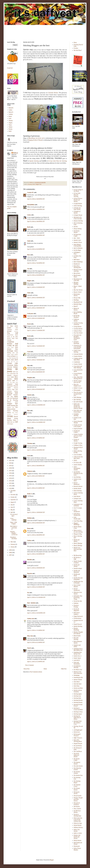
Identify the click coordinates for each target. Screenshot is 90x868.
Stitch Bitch (77, 682)
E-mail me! (10, 68)
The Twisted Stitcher (77, 789)
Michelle (29, 560)
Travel (9, 411)
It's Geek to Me (78, 463)
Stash (9, 405)
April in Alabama (78, 248)
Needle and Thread (77, 566)
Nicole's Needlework (77, 590)
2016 (11, 473)
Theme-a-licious (11, 409)
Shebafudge (77, 675)
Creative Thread (78, 364)
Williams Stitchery (78, 827)
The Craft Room (78, 751)
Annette (29, 395)
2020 (11, 463)
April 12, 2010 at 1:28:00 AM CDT (36, 512)
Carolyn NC (30, 192)
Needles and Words (77, 575)
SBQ (12, 397)
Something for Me (78, 677)
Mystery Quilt (11, 381)
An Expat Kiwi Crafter (77, 235)
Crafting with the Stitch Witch (78, 359)
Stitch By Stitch (78, 684)
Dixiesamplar (77, 390)
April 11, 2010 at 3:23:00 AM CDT (36, 287)
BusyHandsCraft (78, 302)
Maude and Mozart (77, 541)
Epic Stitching (77, 400)
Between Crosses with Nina (78, 270)
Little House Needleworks (77, 515)
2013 (11, 481)
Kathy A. (30, 494)
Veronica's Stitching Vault (77, 815)
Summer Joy (11, 407)
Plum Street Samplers (77, 613)
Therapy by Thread (77, 793)
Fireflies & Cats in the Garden (78, 426)
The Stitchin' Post (78, 775)
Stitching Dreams (78, 702)
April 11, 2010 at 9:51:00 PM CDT (36, 488)
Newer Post (27, 669)
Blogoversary (10, 335)
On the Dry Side (78, 601)
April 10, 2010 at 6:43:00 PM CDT (36, 249)
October (13, 497)
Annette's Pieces (78, 242)
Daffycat (32, 183)
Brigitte (29, 281)
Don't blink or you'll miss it (14, 528)
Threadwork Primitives (77, 804)
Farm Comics (14, 354)
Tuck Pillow (15, 413)
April (12, 512)
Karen (29, 336)
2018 (11, 468)
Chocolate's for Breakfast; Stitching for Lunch (78, 337)
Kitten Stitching (78, 491)
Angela (11, 123)
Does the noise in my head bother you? (78, 394)
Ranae (29, 528)
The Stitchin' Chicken (77, 772)
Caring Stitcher (78, 327)
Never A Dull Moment (77, 586)
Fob (17, 358)
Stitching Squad (78, 714)
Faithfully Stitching (76, 415)
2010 (11, 488)
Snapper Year (38, 184)
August (12, 502)
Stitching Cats (77, 696)
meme (12, 377)
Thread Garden (78, 796)
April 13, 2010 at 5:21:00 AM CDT (36, 587)
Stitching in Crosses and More (78, 709)
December (13, 491)
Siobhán (29, 518)
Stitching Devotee (78, 700)
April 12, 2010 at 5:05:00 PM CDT (36, 554)
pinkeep (16, 391)
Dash (16, 347)
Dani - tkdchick (31, 603)
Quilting (10, 393)
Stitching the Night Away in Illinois (77, 718)
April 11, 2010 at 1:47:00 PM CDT (36, 438)
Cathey (11, 110)
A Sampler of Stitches (77, 212)
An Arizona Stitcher (77, 232)
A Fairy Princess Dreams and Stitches (78, 200)
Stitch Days (77, 686)
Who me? (13, 422)
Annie (29, 241)
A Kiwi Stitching (78, 206)
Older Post (64, 669)
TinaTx (29, 648)
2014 (11, 478)
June (12, 507)
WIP (16, 422)
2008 (11, 553)
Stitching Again (78, 694)
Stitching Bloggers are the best (14, 533)
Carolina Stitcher (78, 329)
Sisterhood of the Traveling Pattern (12, 400)
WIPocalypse (10, 424)
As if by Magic (77, 250)
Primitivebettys (78, 618)
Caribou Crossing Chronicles (78, 324)
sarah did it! (77, 660)
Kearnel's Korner (78, 486)
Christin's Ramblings (76, 342)
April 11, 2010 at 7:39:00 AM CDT (36, 360)
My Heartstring (78, 555)
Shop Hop (10, 398)
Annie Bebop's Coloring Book (77, 245)
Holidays (16, 367)
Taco (17, 407)
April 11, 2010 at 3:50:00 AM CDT (36, 298)
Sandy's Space (77, 658)
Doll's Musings (78, 397)
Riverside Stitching (76, 639)
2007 (11, 555)
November (13, 495)
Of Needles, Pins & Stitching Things (78, 598)
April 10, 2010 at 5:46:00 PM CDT (36, 221)
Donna (29, 428)
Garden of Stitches (76, 440)
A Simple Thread (78, 215)
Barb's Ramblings (78, 262)
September (13, 500)
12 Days (10, 326)
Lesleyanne (30, 314)
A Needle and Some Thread (77, 209)
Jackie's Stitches (78, 465)
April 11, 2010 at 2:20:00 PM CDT (36, 450)
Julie (28, 303)
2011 (10, 486)
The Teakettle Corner (77, 786)
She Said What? (78, 50)
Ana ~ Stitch (77, 238)
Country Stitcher (78, 356)
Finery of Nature (11, 356)
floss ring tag (12, 358)
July (12, 505)
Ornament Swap (12, 384)
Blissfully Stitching (76, 283)
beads (17, 330)
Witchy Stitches (78, 841)
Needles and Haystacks (77, 571)
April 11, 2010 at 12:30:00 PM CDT (36, 405)
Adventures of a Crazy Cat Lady (78, 218)
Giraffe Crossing (78, 443)
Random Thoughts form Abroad (78, 633)
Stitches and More (78, 688)
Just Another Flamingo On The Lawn (78, 473)
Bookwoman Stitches (77, 295)
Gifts (16, 363)
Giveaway (30, 184)
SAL (8, 397)
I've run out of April (14, 515)
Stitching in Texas (78, 712)
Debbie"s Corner (78, 388)
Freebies (76, 48)
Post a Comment (30, 665)
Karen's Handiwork (77, 484)
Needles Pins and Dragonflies (78, 579)
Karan (29, 324)
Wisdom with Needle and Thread (77, 837)
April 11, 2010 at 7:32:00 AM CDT (36, 346)
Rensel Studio (77, 636)
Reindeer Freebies (12, 395)
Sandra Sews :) (78, 656)
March (12, 542)
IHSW (14, 372)
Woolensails (77, 846)
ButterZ (76, 306)
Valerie (11, 127)
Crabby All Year (12, 346)
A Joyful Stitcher (78, 204)
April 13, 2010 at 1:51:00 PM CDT (36, 630)
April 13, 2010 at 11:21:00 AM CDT (36, 597)
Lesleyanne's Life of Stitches (78, 505)
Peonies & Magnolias (76, 610)
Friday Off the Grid (12, 362)
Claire (29, 293)
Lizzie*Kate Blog (78, 521)
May (12, 510)
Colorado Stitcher (78, 354)
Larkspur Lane (77, 499)
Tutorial (16, 417)
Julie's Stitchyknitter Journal (77, 468)
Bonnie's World (78, 292)
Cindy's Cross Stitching (77, 351)
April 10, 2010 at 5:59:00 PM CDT (36, 235)
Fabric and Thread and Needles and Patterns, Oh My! (78, 406)
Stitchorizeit (77, 732)
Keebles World (77, 489)
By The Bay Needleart (77, 316)
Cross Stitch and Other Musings (78, 367)
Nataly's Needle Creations (78, 562)
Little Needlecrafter (77, 518)
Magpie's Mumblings (77, 524)
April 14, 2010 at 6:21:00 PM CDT (36, 642)
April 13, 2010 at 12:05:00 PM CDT (36, 613)
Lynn (29, 456)
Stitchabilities (31, 205)
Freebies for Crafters (77, 432)
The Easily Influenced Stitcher (76, 755)
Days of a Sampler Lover (77, 385)
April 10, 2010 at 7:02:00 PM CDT (36, 263)
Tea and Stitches (78, 746)
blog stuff (12, 333)
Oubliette (76, 603)
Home (45, 669)
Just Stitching (77, 477)
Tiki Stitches (77, 807)
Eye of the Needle (78, 402)
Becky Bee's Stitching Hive (77, 267)
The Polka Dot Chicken (77, 769)
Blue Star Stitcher (78, 290)
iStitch (75, 460)
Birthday (9, 331)
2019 (11, 466)
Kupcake (30, 573)
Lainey (29, 215)
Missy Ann (30, 636)
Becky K (11, 112)
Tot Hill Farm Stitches (77, 812)
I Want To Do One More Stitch (78, 458)
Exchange (10, 351)
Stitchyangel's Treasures (77, 735)
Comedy (9, 340)
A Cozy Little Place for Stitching (77, 195)
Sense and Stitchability (77, 663)
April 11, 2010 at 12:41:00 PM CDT (36, 422)
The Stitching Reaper (77, 782)
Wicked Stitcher (78, 825)
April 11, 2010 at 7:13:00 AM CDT (36, 330)
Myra (29, 255)
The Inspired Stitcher (77, 763)
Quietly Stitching (78, 626)
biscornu (16, 331)
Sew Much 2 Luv (78, 670)
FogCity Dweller (78, 429)
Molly (16, 379)
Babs (29, 411)
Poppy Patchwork (78, 616)
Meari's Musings (78, 543)
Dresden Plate (12, 349)
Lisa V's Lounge (78, 508)
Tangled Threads (78, 744)
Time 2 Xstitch (77, 809)
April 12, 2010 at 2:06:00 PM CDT (36, 535)
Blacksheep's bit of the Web (78, 280)
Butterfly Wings (78, 304)
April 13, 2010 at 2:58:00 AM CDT (36, 568)
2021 (11, 460)
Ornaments (10, 386)
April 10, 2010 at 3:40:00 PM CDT (36, 199)
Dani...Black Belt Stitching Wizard (78, 378)
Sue (28, 593)
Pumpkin (30, 378)
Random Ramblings (76, 629)
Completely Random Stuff (12, 343)
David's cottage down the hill (78, 382)
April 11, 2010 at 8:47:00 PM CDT (36, 476)
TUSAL (10, 416)
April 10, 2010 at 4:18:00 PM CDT (36, 209)
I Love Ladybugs (13, 519)
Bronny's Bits (77, 298)
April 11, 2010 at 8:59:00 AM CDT (36, 389)
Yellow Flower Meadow (77, 849)
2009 (11, 550)
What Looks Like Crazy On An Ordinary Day (78, 820)
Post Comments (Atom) (36, 672)
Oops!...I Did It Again (14, 523)
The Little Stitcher (78, 766)
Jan (28, 269)
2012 (11, 483)
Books (16, 335)
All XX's (76, 227)
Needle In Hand (78, 568)
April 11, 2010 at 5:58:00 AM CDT (36, 308)
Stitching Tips (14, 406)
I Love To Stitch (78, 455)
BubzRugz (76, 300)
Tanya (10, 125)
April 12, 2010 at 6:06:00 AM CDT (36, 523)
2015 (11, 476)
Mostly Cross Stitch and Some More (78, 549)
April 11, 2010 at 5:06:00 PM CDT (36, 466)
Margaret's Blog (78, 534)
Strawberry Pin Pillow (14, 538)
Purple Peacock (78, 624)
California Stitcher (76, 320)
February (13, 544)
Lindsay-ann (31, 619)
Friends (9, 363)
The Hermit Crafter (77, 760)
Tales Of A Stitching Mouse (78, 741)
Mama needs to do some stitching (78, 531)
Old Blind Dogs (14, 382)
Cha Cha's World (78, 333)
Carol (29, 352)
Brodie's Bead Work (12, 338)
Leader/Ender (13, 374)
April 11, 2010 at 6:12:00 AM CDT (36, 318)
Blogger (52, 860)
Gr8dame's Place (78, 445)
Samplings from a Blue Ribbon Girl (78, 649)
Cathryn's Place (78, 331)
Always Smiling (78, 229)
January (13, 547)
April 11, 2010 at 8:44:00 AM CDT (36, 372)
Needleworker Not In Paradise (78, 582)
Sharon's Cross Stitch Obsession (78, 673)
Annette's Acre (77, 240)
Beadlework (77, 264)
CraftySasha (77, 362)
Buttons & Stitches (76, 309)
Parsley (11, 129)
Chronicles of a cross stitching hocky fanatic (78, 347)
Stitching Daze (77, 698)
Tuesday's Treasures (12, 414)
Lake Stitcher (77, 496)
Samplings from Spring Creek (78, 653)
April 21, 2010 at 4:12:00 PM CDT (36, 662)
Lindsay (29, 540)
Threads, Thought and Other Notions (78, 799)
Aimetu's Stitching (78, 221)
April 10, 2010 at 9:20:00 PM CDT (36, 275)
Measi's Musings (78, 546)
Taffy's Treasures (78, 738)
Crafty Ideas (10, 347)
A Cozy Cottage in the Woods (78, 190)
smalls (16, 402)
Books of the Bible (12, 337)
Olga (28, 366)
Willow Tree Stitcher (77, 830)
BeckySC (11, 108)
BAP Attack (77, 260)
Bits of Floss (77, 273)
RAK (34, 184)
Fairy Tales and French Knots (78, 411)
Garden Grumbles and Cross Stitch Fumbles (78, 436)
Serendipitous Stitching (77, 667)
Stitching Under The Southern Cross (78, 723)
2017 (11, 471)
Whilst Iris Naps (78, 823)
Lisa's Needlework (77, 511)
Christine (30, 443)
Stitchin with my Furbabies (78, 691)
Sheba (16, 397)
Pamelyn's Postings (76, 606)
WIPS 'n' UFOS (78, 833)
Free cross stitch (12, 360)
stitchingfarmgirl (78, 730)
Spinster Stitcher (78, 680)
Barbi (29, 227)
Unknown (30, 471)
